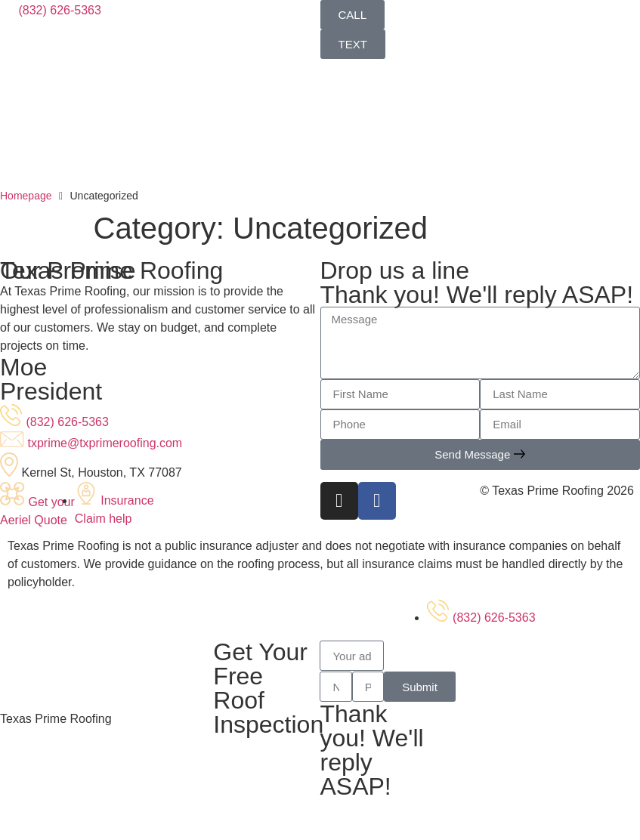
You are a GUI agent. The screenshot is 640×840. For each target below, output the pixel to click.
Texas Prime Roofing (56, 719)
